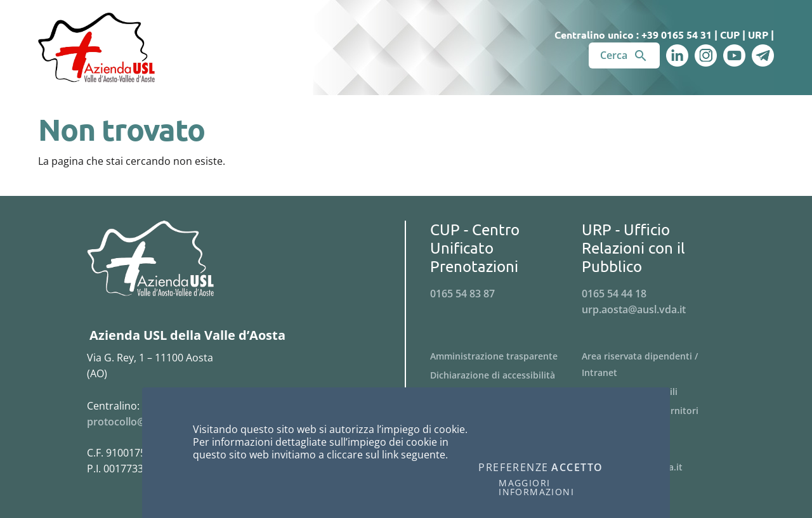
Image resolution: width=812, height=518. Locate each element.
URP (758, 35)
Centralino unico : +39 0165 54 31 (633, 35)
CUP (730, 35)
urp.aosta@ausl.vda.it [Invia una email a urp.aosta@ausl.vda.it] (634, 309)
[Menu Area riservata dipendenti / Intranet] (658, 365)
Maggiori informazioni (536, 488)
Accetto (577, 468)
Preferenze (514, 468)
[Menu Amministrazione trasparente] (506, 356)
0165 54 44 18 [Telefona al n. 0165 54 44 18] (614, 294)
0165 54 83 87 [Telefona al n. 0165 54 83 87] (462, 294)
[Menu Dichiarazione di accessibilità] (506, 375)
